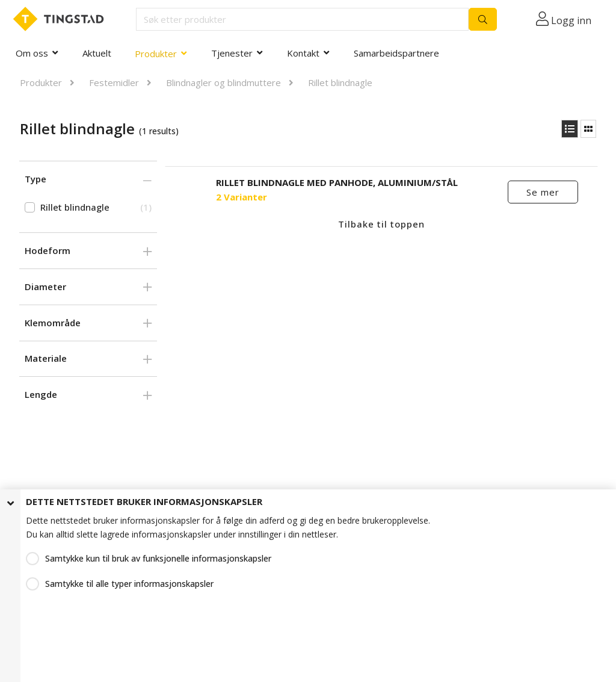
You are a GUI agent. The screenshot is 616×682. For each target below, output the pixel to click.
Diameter (45, 287)
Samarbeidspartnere (396, 53)
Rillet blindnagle (340, 82)
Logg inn (571, 20)
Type (35, 179)
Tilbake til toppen (381, 224)
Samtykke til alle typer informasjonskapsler (129, 584)
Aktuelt (97, 53)
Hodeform (48, 250)
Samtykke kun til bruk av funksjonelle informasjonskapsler (158, 558)
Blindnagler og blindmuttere (223, 82)
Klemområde (53, 323)
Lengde (41, 394)
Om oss (32, 53)
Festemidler (114, 82)
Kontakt (303, 53)
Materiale (46, 358)
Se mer (543, 192)
